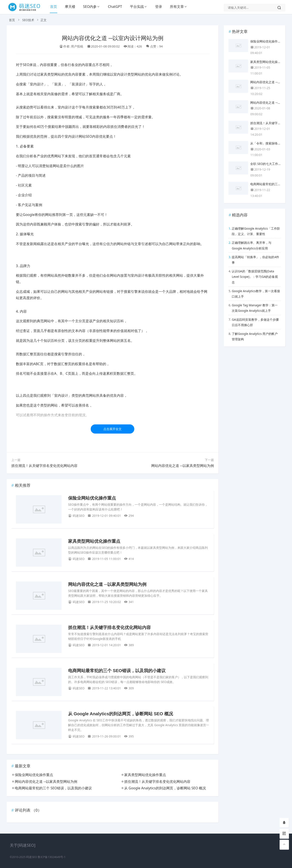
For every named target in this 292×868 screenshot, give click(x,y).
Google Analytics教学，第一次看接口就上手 (256, 294)
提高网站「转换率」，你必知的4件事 (255, 260)
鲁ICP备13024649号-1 (52, 857)
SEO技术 (28, 20)
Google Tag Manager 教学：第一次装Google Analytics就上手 (255, 308)
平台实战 (137, 7)
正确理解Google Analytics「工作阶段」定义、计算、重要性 (256, 231)
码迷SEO (32, 857)
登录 (159, 7)
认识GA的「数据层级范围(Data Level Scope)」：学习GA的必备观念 (255, 277)
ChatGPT (115, 7)
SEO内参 (90, 7)
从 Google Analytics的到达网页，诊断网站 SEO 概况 (121, 714)
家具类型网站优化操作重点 (94, 541)
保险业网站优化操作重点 (92, 498)
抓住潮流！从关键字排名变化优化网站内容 (44, 466)
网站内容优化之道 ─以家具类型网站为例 (183, 466)
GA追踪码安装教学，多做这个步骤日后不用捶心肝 (255, 322)
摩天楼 (70, 7)
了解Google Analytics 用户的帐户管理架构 (255, 336)
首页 (54, 7)
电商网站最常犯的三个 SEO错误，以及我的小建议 (117, 671)
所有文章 (177, 7)
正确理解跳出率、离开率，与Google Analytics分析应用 (252, 245)
